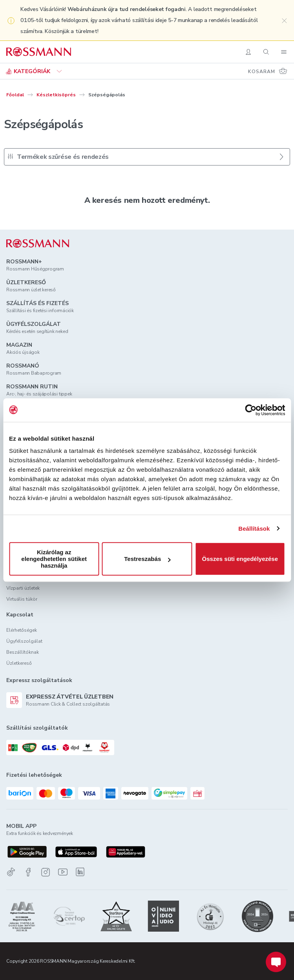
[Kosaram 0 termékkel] (268, 71)
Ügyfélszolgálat (24, 641)
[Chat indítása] (276, 962)
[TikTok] (11, 872)
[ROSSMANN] (38, 244)
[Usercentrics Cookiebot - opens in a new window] (251, 410)
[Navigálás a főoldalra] (39, 52)
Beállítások (254, 529)
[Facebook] (28, 872)
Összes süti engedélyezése (240, 559)
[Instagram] (46, 872)
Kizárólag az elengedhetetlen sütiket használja (54, 559)
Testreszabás (147, 559)
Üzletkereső (19, 663)
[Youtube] (63, 872)
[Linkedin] (80, 872)
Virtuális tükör (22, 599)
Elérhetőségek (22, 630)
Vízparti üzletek (23, 588)
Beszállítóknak (23, 652)
